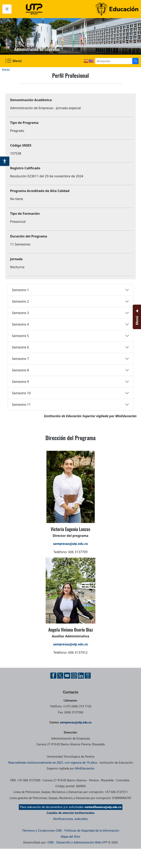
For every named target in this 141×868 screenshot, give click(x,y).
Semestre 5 (20, 336)
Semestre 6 (20, 347)
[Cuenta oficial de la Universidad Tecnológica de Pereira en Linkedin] (81, 676)
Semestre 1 (20, 290)
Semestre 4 (20, 324)
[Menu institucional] (7, 9)
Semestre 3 (20, 313)
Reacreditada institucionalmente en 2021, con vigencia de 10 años (53, 763)
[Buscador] (135, 61)
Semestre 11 (21, 405)
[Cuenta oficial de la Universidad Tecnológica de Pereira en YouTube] (67, 676)
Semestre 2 (20, 301)
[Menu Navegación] (14, 61)
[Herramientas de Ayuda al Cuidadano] (88, 676)
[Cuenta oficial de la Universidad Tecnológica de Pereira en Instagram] (74, 676)
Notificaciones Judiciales (70, 819)
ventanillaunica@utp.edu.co (103, 807)
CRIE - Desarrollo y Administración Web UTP (77, 842)
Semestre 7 (20, 359)
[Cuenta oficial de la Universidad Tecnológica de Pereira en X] (60, 676)
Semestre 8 (20, 370)
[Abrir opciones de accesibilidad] (5, 161)
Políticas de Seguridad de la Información (92, 831)
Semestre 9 (20, 382)
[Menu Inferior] (136, 317)
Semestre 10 (21, 393)
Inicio (6, 70)
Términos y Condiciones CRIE (42, 831)
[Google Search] (114, 61)
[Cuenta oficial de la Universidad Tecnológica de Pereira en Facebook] (53, 676)
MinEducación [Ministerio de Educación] (85, 768)
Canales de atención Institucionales (71, 813)
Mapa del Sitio (70, 837)
